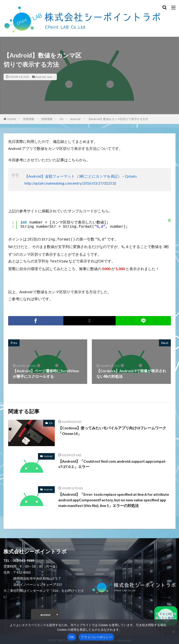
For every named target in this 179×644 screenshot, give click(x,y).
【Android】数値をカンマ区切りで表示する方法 (118, 119)
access (45, 613)
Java (50, 77)
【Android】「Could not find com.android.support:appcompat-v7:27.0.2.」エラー (113, 463)
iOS (51, 422)
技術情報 (29, 119)
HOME (12, 119)
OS (61, 119)
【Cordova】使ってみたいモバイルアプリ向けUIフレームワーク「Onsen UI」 (113, 429)
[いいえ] (173, 632)
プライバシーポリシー (96, 637)
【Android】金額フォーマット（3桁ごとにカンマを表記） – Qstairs (81, 176)
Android (41, 77)
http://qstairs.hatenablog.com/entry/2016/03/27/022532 (70, 183)
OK (72, 637)
